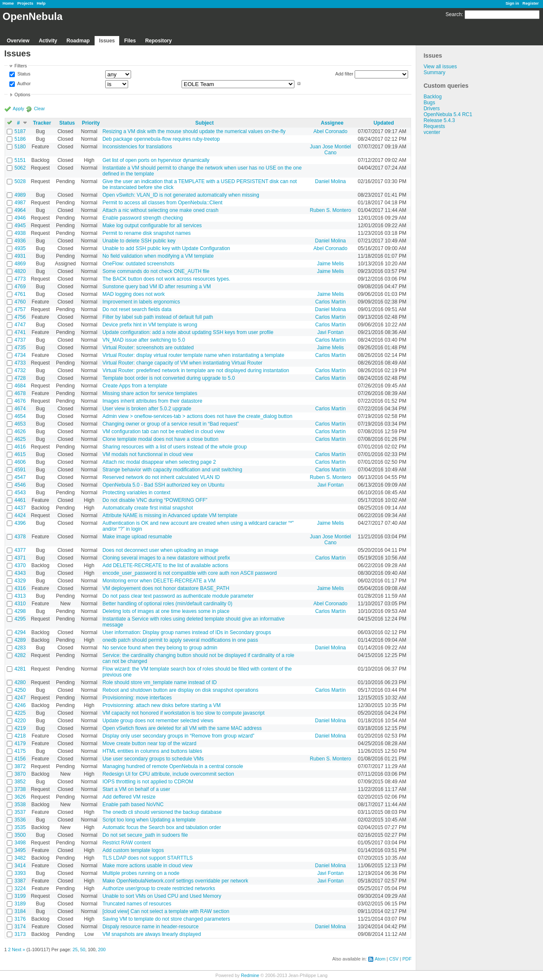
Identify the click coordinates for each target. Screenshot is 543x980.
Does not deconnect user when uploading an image (160, 550)
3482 (20, 858)
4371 (20, 558)
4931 (20, 256)
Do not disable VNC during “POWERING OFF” (155, 500)
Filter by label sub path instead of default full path (158, 317)
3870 (20, 774)
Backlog (432, 97)
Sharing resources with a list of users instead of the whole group (174, 447)
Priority (91, 123)
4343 (20, 573)
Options (22, 95)
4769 (20, 287)
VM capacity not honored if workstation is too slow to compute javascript (183, 713)
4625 (20, 439)
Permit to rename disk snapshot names (146, 233)
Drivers (431, 109)
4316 (20, 588)
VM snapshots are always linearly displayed (151, 934)
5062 (20, 168)
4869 (20, 264)
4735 (20, 348)
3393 (20, 873)
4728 (20, 378)
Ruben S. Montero (330, 210)
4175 (20, 751)
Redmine (250, 975)
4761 (20, 294)
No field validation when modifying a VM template (158, 256)
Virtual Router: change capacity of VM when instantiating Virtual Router (182, 363)
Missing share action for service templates (150, 393)
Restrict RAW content (126, 843)
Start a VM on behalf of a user (136, 789)
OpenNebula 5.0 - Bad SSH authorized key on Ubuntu (163, 485)
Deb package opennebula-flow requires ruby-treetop (161, 139)
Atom (380, 959)
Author (23, 84)
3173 (20, 934)
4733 (20, 363)
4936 (20, 241)
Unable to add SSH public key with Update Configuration (166, 248)
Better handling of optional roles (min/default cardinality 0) (167, 604)
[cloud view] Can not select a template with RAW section (166, 911)
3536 (20, 820)
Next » (18, 949)
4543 (20, 493)
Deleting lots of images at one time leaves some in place (166, 611)
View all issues (440, 67)
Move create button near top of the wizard (149, 743)
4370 (20, 565)
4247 (20, 698)
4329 (20, 581)
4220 (20, 721)
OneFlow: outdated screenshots (138, 264)
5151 (20, 160)
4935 (20, 248)
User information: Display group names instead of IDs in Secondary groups (187, 632)
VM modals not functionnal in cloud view (147, 454)
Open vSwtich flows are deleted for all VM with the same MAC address (182, 728)
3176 (20, 919)
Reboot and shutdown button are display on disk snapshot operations (180, 690)
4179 (20, 743)
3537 (20, 812)
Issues (107, 41)
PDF (407, 959)
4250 (20, 690)
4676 (20, 401)
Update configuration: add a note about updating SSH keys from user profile (188, 332)
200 (102, 949)
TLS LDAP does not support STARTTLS (147, 858)
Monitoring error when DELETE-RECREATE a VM (159, 581)
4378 (20, 537)
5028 (20, 181)
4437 (20, 508)
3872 (20, 766)
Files (130, 41)
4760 (20, 302)
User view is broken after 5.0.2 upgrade (147, 409)
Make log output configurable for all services (152, 226)
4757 (20, 309)
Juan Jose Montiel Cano (331, 150)
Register (531, 3)
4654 (20, 416)
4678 (20, 393)
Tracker (42, 123)
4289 (20, 640)
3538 (20, 805)
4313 (20, 596)
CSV (394, 959)
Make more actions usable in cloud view (147, 866)
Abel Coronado (330, 131)
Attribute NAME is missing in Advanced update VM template (170, 515)
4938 (20, 233)
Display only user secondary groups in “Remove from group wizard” (178, 736)
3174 (20, 927)
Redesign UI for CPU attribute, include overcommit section (168, 774)
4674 (20, 409)
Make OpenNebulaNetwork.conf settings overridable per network (175, 881)
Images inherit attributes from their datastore (152, 401)
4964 (20, 210)
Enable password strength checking (142, 218)
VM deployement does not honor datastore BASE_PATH (166, 588)
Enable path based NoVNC (133, 805)
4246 (20, 705)
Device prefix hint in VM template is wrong (150, 325)
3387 (20, 881)
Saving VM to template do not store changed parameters (166, 919)
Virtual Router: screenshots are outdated (148, 348)
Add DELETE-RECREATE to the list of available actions (165, 565)
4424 (20, 515)
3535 (20, 827)
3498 (20, 843)
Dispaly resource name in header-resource (150, 927)
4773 (20, 279)
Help (41, 3)
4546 (20, 485)
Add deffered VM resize (129, 797)
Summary (434, 72)
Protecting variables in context (136, 493)
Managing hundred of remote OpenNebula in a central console (173, 766)
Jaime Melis (330, 264)
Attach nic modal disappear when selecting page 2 (159, 462)
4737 (20, 340)
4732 (20, 370)
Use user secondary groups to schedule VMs (153, 759)
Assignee (332, 123)
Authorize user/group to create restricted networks (158, 888)
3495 (20, 850)
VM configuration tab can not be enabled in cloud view (163, 432)
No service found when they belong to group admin (160, 648)
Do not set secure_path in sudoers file (145, 835)
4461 (20, 500)
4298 (20, 611)
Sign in (512, 3)
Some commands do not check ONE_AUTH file (156, 271)
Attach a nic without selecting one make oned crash (160, 210)
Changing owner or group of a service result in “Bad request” (171, 424)
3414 (20, 866)
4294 (20, 632)
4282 (20, 655)
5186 (20, 139)
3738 (20, 789)
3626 (20, 797)
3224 (20, 888)
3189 (20, 904)
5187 (20, 131)
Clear (39, 109)
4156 (20, 759)
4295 (20, 619)
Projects (25, 3)
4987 (20, 203)
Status (23, 74)
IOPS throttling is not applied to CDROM (148, 782)
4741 (20, 332)
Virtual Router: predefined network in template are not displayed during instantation (196, 370)
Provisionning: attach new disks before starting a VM (161, 705)
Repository (158, 41)
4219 (20, 728)
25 (75, 949)
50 (83, 949)
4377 (20, 550)
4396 (20, 523)
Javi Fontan (330, 332)
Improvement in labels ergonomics (141, 302)
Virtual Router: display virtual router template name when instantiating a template (193, 355)
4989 (20, 195)
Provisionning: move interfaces (137, 698)
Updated (384, 123)
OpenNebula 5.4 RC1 (448, 114)
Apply (18, 109)
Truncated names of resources (137, 904)
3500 (20, 835)
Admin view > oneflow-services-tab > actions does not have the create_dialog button (197, 416)
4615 (20, 454)
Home (8, 3)
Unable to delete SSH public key (139, 241)
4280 (20, 682)
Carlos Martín (330, 302)
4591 (20, 470)
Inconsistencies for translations (137, 147)
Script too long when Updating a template (149, 820)
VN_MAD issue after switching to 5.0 (144, 340)
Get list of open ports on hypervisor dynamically (156, 160)
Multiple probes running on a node (141, 873)
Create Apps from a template (135, 386)
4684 (20, 386)
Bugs (429, 103)
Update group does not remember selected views (158, 721)
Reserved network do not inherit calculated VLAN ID (161, 477)
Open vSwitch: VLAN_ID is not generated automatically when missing (181, 195)
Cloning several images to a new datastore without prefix (166, 558)
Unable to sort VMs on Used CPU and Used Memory (162, 896)
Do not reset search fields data (137, 309)
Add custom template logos (133, 850)
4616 (20, 447)
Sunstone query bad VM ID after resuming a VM (156, 287)
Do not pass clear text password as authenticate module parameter (178, 596)
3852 (20, 782)
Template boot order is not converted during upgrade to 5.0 (168, 378)
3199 (20, 896)
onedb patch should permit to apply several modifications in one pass (180, 640)
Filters (21, 66)
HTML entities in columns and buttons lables (152, 751)
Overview (18, 41)
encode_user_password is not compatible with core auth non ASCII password (189, 573)
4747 (20, 325)
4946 (20, 218)
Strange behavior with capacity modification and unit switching (172, 470)
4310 (20, 604)
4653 (20, 424)
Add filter (344, 74)
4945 (20, 226)
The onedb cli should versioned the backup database (162, 812)
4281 (20, 669)
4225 (20, 713)
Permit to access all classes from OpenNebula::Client (162, 203)
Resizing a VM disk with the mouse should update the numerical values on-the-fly (194, 131)
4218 (20, 736)
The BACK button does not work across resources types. (166, 279)
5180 (20, 147)
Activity (48, 41)
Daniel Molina (331, 181)
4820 (20, 271)
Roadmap (78, 41)
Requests (434, 126)
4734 (20, 355)
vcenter (432, 132)
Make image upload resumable (137, 537)
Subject (204, 123)
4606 (20, 462)
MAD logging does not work (133, 294)
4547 (20, 477)
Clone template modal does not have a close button (160, 439)
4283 (20, 648)
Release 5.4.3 (439, 120)
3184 (20, 911)
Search (453, 14)
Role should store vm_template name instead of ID (159, 682)
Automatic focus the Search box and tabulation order (162, 827)
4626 (20, 432)
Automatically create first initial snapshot (147, 508)
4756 (20, 317)
